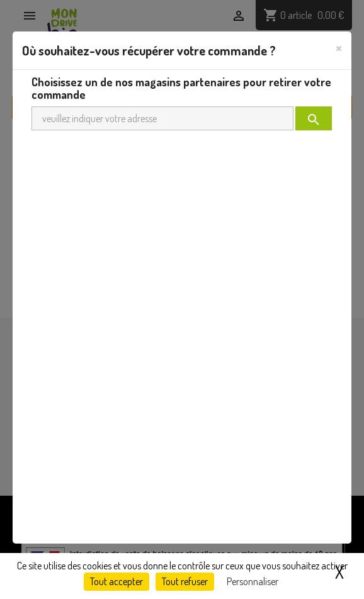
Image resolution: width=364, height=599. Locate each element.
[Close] (339, 47)
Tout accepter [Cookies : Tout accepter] (117, 581)
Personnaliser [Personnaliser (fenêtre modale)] (253, 581)
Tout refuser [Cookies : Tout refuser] (185, 581)
